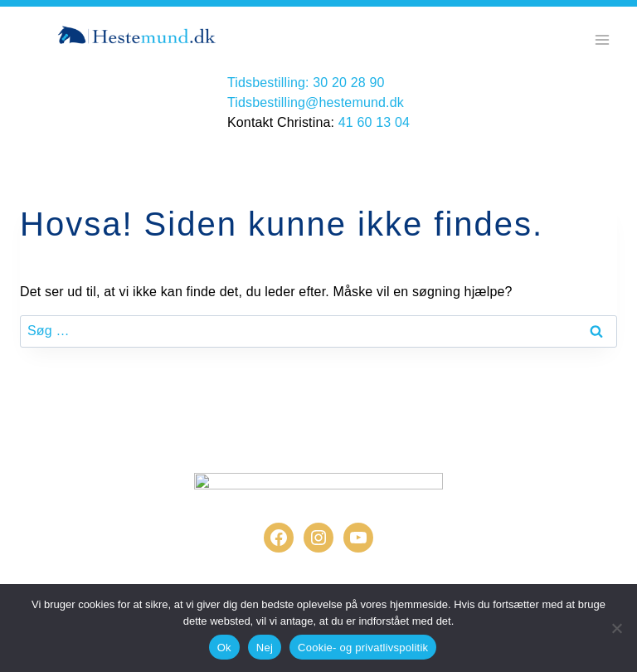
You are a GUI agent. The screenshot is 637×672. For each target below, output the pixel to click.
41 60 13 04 (374, 122)
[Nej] (616, 628)
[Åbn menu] (602, 39)
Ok (224, 648)
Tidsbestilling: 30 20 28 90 (306, 83)
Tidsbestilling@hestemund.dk (316, 102)
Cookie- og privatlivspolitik (363, 648)
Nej (265, 648)
